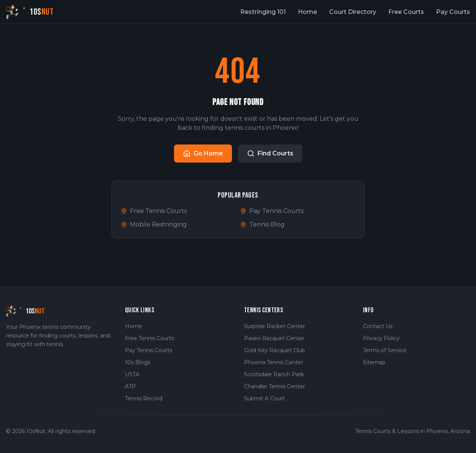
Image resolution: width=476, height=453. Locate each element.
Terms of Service (385, 350)
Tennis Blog (262, 224)
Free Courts (406, 12)
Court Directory (353, 12)
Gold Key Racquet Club (275, 350)
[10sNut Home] (30, 12)
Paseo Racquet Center (274, 338)
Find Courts (270, 154)
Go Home (203, 154)
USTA (132, 374)
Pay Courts (453, 12)
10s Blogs (138, 362)
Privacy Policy (381, 338)
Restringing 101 (263, 12)
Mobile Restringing (154, 224)
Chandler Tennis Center (275, 386)
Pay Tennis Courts (272, 211)
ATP (130, 386)
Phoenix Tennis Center (274, 362)
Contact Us (378, 326)
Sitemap (374, 362)
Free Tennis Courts (154, 211)
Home (307, 12)
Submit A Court (264, 398)
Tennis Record (144, 398)
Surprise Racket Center (275, 326)
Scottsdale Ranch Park (274, 374)
